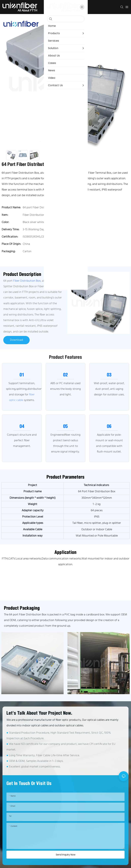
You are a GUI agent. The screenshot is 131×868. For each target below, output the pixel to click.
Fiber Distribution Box (27, 281)
